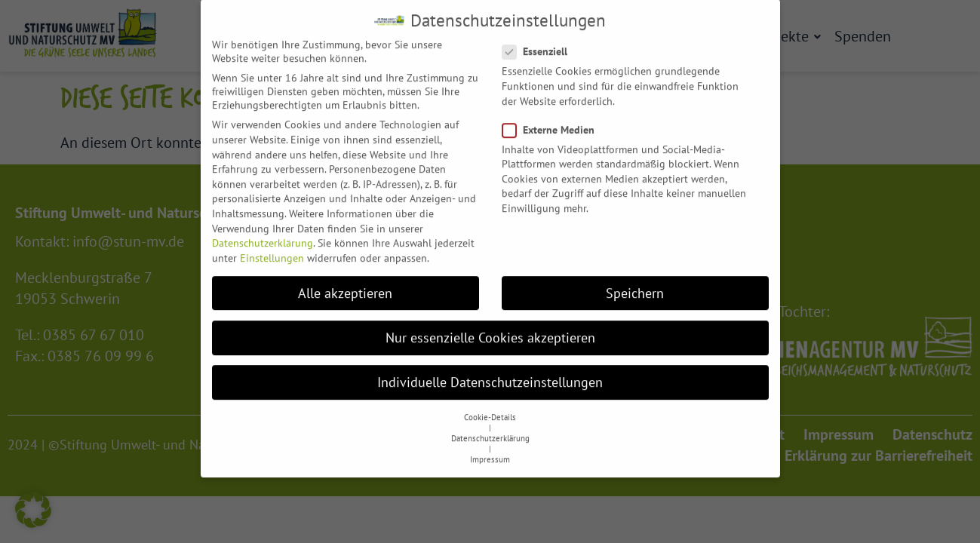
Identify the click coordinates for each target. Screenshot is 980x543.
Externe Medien (553, 116)
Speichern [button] (635, 279)
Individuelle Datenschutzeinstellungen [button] (490, 369)
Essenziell (539, 38)
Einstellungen (272, 244)
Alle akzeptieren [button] (345, 279)
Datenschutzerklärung (263, 230)
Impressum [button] (490, 446)
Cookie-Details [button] (490, 404)
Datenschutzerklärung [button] (490, 425)
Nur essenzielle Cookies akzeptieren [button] (490, 324)
